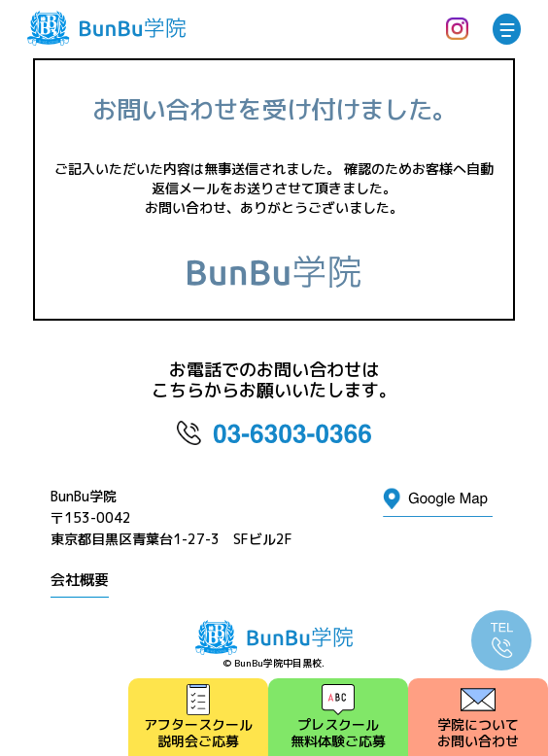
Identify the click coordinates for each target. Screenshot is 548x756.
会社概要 (80, 580)
